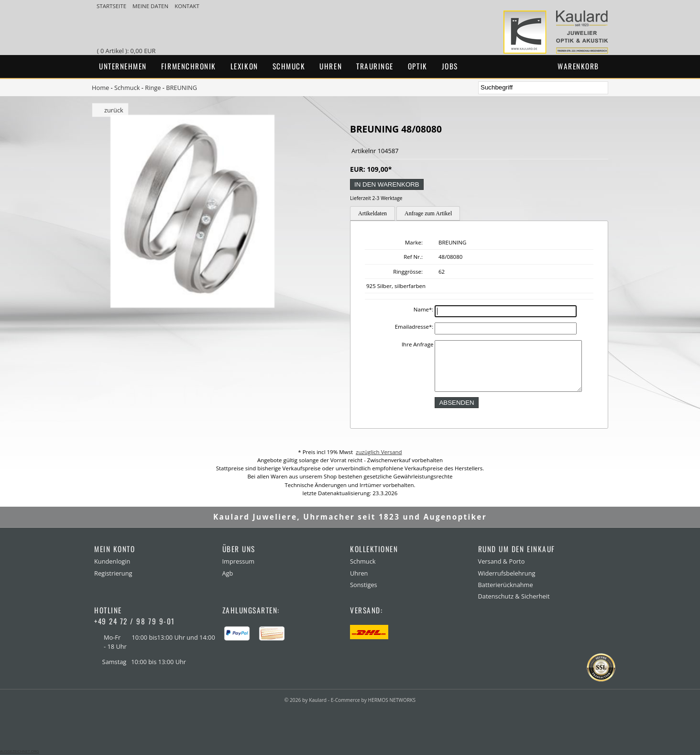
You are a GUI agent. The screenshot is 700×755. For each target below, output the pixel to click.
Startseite (112, 6)
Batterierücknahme (506, 585)
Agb (228, 573)
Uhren (331, 66)
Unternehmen (123, 66)
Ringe (153, 88)
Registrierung (113, 573)
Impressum (239, 561)
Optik (418, 66)
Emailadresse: (414, 327)
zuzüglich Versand (379, 452)
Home (100, 88)
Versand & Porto (502, 561)
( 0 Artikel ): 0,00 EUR (128, 51)
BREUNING (181, 88)
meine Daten (151, 6)
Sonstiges (364, 585)
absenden (456, 403)
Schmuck (289, 66)
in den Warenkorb (387, 184)
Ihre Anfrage (418, 344)
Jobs (450, 66)
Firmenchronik (189, 66)
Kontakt (187, 6)
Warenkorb (578, 66)
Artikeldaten (372, 213)
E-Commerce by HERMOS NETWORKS (373, 700)
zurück (114, 110)
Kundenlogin (112, 561)
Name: (424, 309)
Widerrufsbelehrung (507, 573)
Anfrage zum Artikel (428, 213)
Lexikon (244, 66)
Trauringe (375, 66)
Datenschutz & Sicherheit (514, 596)
